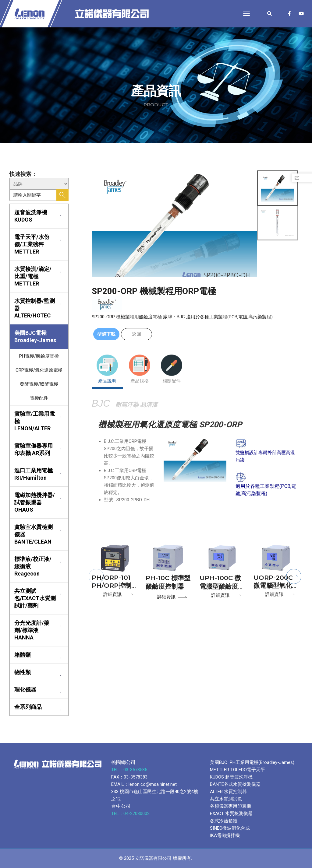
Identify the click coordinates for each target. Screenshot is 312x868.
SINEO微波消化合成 (230, 828)
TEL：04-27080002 (131, 814)
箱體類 (23, 655)
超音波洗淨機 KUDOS (31, 216)
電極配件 (39, 398)
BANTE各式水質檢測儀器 (235, 784)
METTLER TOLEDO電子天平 (238, 770)
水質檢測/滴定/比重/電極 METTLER (33, 276)
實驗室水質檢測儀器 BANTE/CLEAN (34, 534)
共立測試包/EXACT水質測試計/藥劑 (35, 598)
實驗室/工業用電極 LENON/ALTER (35, 421)
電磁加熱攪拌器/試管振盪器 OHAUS (35, 502)
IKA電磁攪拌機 (225, 835)
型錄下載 (106, 334)
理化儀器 (25, 689)
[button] (96, 576)
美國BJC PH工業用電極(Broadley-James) (252, 762)
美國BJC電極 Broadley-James (35, 336)
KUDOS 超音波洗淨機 (231, 777)
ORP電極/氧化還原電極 (39, 370)
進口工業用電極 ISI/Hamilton (34, 474)
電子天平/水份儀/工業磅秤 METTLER (32, 244)
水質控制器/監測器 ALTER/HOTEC (35, 308)
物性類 (23, 672)
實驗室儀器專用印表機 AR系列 (34, 449)
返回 (136, 334)
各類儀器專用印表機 (230, 806)
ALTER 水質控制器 (228, 792)
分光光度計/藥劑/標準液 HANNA (32, 630)
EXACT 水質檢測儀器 (231, 814)
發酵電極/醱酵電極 (39, 384)
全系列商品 (28, 707)
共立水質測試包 (226, 799)
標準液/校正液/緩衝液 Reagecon (33, 566)
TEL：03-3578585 (130, 770)
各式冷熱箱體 (224, 821)
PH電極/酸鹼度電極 (39, 356)
